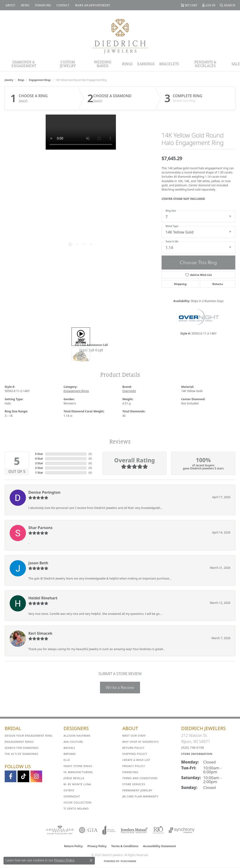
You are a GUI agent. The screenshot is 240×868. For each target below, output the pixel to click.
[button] (189, 5)
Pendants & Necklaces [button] (205, 64)
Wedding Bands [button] (103, 64)
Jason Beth (38, 563)
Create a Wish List (137, 760)
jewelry (9, 80)
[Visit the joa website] (109, 830)
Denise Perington (44, 492)
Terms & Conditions (125, 846)
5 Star (39, 454)
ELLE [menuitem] (67, 760)
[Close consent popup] (91, 861)
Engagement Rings (40, 80)
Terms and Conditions (140, 778)
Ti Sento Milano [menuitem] (76, 809)
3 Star (39, 463)
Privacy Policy (134, 766)
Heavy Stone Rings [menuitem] (78, 766)
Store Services (134, 784)
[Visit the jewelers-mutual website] (134, 830)
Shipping (180, 284)
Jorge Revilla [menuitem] (74, 778)
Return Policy (134, 748)
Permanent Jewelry (137, 790)
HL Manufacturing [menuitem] (78, 772)
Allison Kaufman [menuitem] (77, 736)
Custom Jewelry (68, 64)
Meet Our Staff (134, 736)
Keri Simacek (40, 633)
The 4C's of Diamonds (21, 754)
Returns (218, 284)
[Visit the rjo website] (158, 830)
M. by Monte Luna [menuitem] (77, 784)
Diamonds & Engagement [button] (24, 64)
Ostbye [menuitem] (69, 790)
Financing (130, 772)
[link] (10, 5)
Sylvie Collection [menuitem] (77, 802)
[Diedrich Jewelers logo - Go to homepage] (120, 36)
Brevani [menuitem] (70, 754)
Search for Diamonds (22, 748)
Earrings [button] (146, 64)
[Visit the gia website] (88, 830)
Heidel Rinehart (43, 598)
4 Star (39, 459)
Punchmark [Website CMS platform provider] (128, 861)
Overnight (129, 391)
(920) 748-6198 (91, 350)
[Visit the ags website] (60, 830)
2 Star (39, 468)
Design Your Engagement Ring (29, 736)
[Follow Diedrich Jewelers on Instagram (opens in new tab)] (36, 776)
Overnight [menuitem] (72, 796)
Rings (21, 80)
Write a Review (120, 687)
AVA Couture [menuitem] (73, 742)
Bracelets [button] (169, 64)
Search (23, 101)
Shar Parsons (40, 528)
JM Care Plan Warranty (140, 796)
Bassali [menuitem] (69, 748)
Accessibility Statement (159, 846)
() (90, 454)
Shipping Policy (135, 754)
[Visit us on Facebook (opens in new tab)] (11, 776)
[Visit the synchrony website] (182, 830)
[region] (81, 185)
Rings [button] (127, 64)
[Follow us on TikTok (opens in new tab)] (23, 776)
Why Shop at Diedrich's (141, 742)
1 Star (39, 473)
